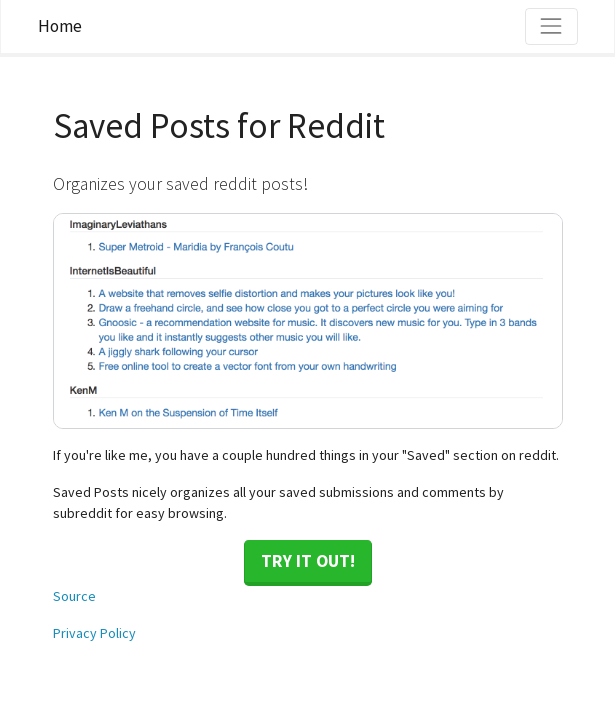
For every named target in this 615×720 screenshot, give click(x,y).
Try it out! (308, 561)
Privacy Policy (94, 633)
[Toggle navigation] (551, 26)
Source (74, 596)
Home (60, 26)
